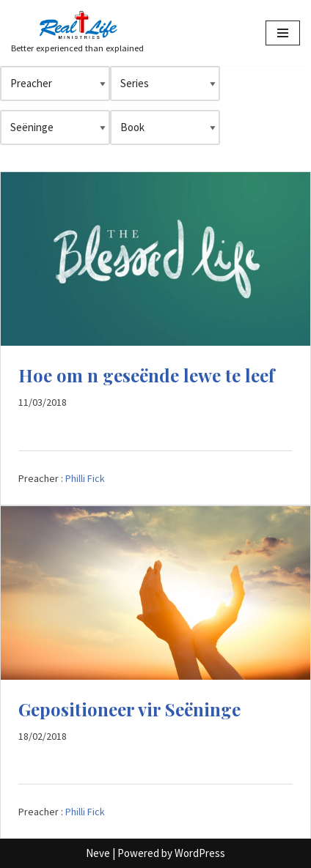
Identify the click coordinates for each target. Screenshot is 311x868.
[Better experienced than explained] (77, 33)
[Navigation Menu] (283, 33)
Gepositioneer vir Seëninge (129, 709)
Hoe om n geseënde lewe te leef (146, 375)
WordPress (200, 853)
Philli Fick (85, 478)
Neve (98, 853)
